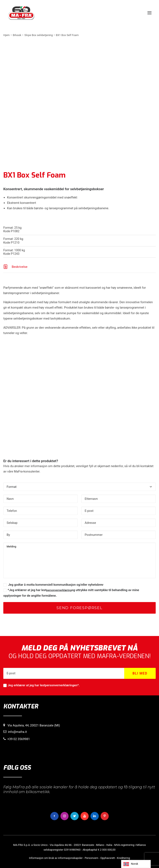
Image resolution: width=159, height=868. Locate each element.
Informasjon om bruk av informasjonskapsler (56, 858)
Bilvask (17, 35)
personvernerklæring (59, 590)
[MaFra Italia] (21, 13)
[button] (149, 13)
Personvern (91, 858)
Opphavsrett (107, 858)
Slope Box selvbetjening (39, 35)
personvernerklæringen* (62, 685)
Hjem (7, 35)
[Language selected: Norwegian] (136, 864)
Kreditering (123, 858)
